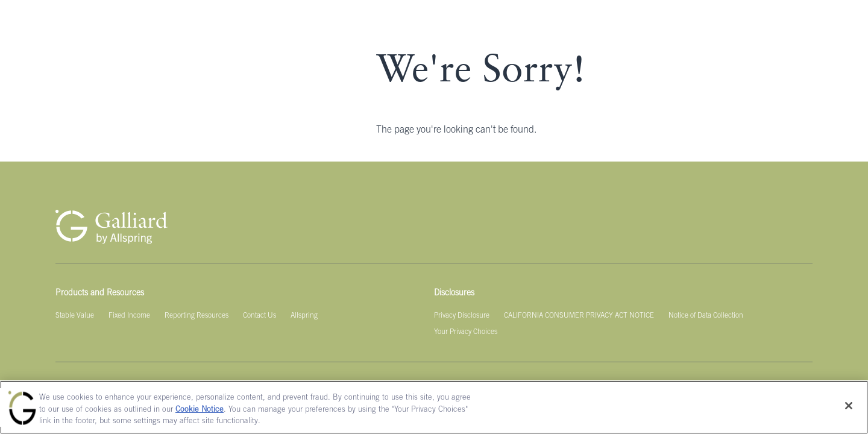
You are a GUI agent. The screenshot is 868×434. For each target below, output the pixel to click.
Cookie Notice (200, 410)
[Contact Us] (259, 316)
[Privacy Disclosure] (462, 316)
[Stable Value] (75, 316)
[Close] (849, 406)
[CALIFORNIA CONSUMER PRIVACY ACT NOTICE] (579, 316)
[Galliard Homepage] (112, 227)
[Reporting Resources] (197, 316)
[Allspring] (304, 316)
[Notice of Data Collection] (706, 316)
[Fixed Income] (129, 316)
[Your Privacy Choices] (466, 332)
